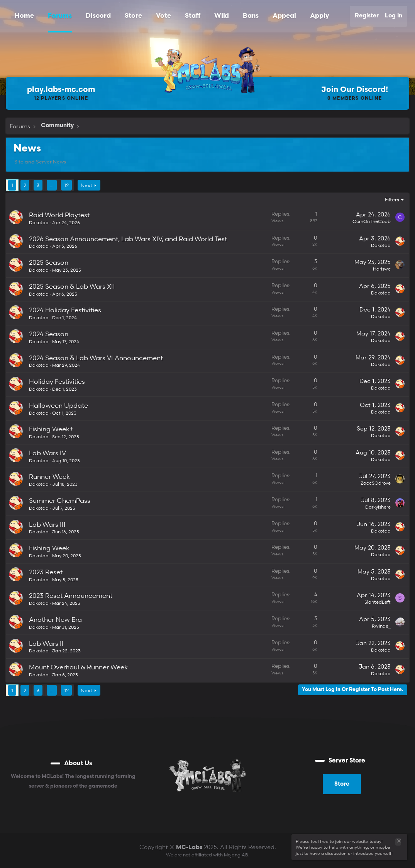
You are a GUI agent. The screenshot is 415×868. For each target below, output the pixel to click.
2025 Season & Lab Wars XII (72, 286)
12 (66, 185)
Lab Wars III (47, 524)
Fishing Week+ (51, 429)
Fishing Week (49, 548)
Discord (98, 16)
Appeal (284, 16)
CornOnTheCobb (372, 221)
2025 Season (49, 262)
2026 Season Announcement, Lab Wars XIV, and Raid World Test (128, 239)
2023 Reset (46, 572)
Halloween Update (58, 405)
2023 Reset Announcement (71, 595)
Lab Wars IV (47, 453)
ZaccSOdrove (376, 483)
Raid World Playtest (59, 215)
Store (133, 16)
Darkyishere (378, 507)
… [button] (52, 185)
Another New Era (55, 619)
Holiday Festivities (57, 381)
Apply (319, 16)
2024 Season (49, 334)
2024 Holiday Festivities (65, 310)
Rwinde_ (381, 626)
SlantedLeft (378, 602)
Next (86, 185)
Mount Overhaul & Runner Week (78, 667)
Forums (60, 16)
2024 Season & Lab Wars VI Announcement (96, 358)
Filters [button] (392, 199)
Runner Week (49, 476)
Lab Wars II (46, 643)
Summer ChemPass (60, 500)
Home (24, 16)
